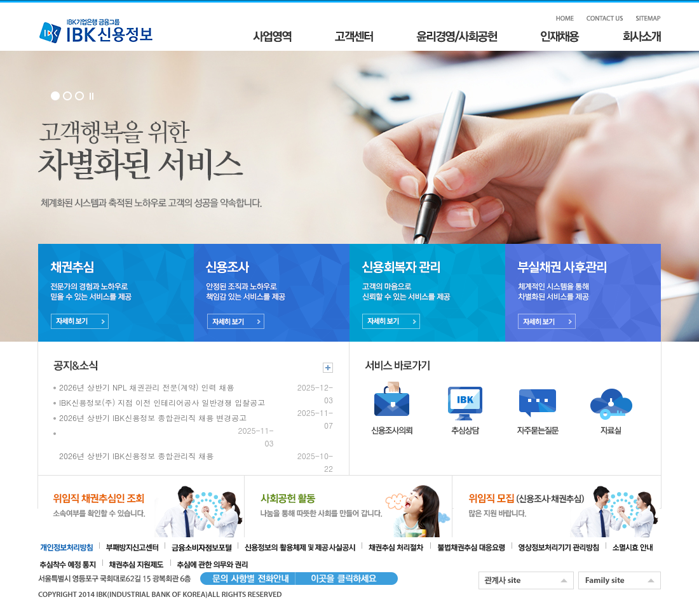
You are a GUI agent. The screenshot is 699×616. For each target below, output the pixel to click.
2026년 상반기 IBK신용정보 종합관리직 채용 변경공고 (153, 418)
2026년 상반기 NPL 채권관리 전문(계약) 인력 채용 (147, 387)
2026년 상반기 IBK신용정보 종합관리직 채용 (136, 456)
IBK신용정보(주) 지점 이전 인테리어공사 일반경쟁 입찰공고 (162, 402)
